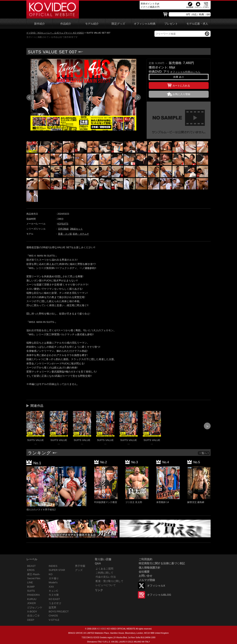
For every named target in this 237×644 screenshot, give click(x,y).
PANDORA (33, 595)
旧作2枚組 (63, 229)
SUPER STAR (57, 570)
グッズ (79, 570)
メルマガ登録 (147, 580)
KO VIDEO (102, 629)
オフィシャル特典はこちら (185, 72)
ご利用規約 (145, 559)
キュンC (53, 591)
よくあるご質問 (104, 569)
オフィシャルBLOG (159, 595)
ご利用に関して (104, 573)
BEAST (31, 566)
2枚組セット (77, 229)
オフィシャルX (156, 586)
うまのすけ (55, 603)
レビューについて (106, 585)
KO (59, 224)
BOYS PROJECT (59, 612)
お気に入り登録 (181, 94)
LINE (30, 582)
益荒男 (52, 607)
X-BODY (32, 612)
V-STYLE (54, 620)
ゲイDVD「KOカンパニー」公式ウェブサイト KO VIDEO (55, 33)
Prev (29, 98)
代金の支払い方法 (106, 577)
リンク (99, 590)
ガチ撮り (54, 578)
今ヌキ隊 (54, 595)
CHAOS (53, 616)
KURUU (32, 599)
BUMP (31, 587)
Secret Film (34, 578)
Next (138, 98)
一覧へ (204, 453)
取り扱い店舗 (103, 559)
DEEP (31, 620)
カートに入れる (179, 85)
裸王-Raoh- (34, 574)
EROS (31, 570)
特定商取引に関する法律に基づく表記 (162, 563)
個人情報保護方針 (150, 568)
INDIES (53, 566)
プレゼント (171, 24)
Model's (53, 582)
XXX (51, 587)
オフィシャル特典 (145, 24)
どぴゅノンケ (35, 607)
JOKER (32, 603)
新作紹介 (40, 24)
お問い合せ (145, 576)
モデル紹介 (92, 24)
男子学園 (80, 566)
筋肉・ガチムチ (81, 234)
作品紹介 (66, 24)
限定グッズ (118, 24)
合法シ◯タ (33, 616)
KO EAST (54, 599)
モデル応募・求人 (197, 24)
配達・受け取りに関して (109, 581)
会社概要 (144, 572)
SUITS (65, 224)
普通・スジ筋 (65, 234)
